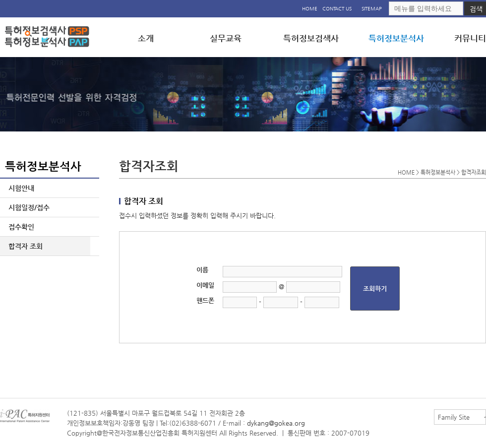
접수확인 (19, 227)
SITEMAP (372, 9)
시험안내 (19, 188)
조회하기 (375, 288)
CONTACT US (337, 9)
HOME (310, 9)
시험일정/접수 (27, 207)
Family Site (454, 417)
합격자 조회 (24, 246)
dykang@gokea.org (276, 423)
